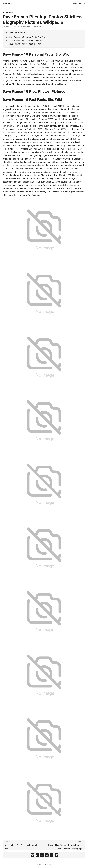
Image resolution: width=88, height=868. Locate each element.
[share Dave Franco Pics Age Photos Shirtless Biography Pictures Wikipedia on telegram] (56, 856)
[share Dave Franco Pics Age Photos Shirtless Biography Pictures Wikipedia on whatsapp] (52, 856)
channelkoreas (46, 865)
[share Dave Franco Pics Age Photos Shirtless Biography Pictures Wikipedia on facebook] (47, 856)
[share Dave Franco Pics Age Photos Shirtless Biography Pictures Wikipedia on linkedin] (37, 856)
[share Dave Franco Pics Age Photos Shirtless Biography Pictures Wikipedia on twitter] (32, 856)
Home (6, 3)
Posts (12, 13)
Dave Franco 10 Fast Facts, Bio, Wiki (25, 44)
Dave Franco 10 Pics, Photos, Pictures (26, 40)
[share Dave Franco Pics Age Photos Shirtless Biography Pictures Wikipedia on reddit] (42, 856)
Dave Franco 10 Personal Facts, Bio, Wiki (27, 37)
